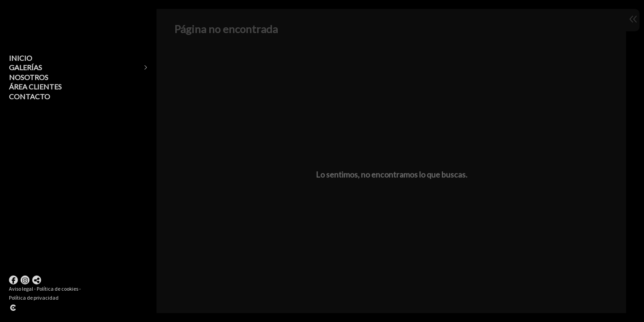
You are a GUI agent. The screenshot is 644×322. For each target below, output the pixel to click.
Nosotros (29, 77)
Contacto (30, 96)
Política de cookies (57, 289)
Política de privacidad (34, 298)
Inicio (21, 58)
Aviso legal (21, 289)
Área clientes (35, 87)
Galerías (25, 67)
